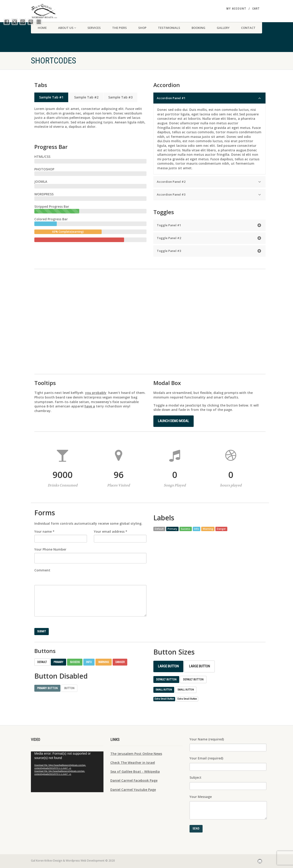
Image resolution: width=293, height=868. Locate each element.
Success (75, 662)
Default (42, 662)
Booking (198, 28)
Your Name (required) (228, 743)
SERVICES (94, 28)
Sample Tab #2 (86, 97)
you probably (96, 393)
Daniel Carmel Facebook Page (134, 780)
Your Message (228, 803)
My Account (236, 9)
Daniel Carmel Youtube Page (133, 790)
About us (67, 28)
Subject (228, 781)
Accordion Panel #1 (209, 98)
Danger (120, 662)
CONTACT (248, 28)
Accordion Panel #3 (209, 195)
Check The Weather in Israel (133, 763)
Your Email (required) (228, 762)
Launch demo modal (174, 421)
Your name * (44, 531)
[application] (67, 772)
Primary (58, 662)
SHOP (142, 28)
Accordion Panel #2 (209, 182)
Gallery (223, 28)
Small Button (164, 690)
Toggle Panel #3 (209, 251)
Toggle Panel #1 (209, 225)
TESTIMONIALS (169, 28)
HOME (42, 28)
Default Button (166, 680)
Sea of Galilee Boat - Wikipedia (135, 771)
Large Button (168, 666)
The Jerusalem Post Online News (136, 754)
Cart (256, 9)
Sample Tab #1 (51, 97)
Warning (104, 662)
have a (90, 406)
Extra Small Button (164, 699)
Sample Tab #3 (120, 97)
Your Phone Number (50, 549)
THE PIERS (119, 28)
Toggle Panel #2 (209, 238)
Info (89, 662)
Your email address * (111, 531)
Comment (42, 570)
